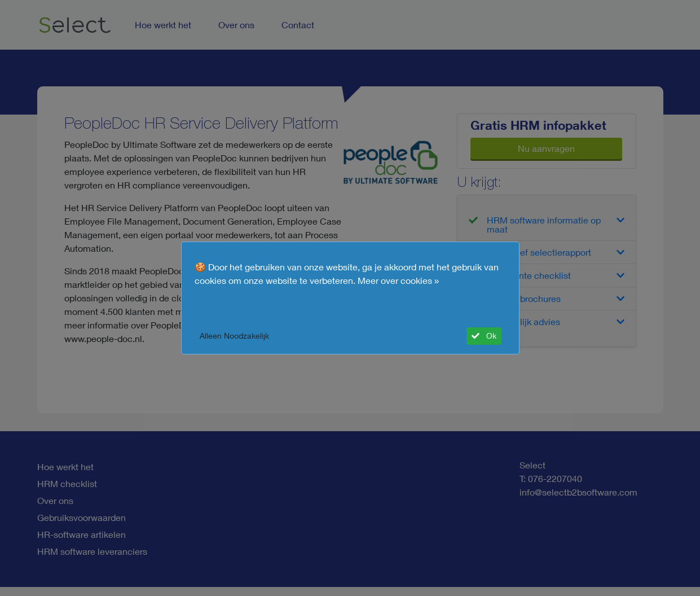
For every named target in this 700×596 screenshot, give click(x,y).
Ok (484, 336)
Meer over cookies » (399, 281)
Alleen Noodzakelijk (234, 336)
